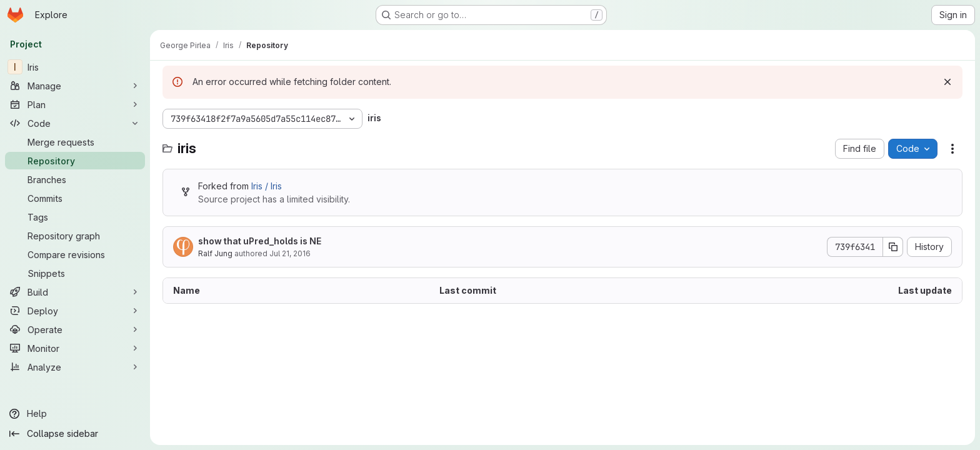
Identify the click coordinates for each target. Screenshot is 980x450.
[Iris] (75, 67)
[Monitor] (75, 348)
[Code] (75, 123)
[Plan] (75, 104)
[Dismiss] (947, 82)
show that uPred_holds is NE (260, 241)
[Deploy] (75, 311)
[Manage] (75, 86)
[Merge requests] (75, 142)
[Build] (75, 292)
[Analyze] (75, 367)
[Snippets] (75, 273)
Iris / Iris (267, 186)
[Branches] (75, 179)
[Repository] (75, 161)
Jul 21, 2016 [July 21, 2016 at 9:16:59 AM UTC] (290, 253)
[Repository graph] (75, 236)
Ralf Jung (215, 253)
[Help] (75, 414)
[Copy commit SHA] (893, 247)
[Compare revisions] (75, 254)
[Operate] (75, 329)
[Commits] (75, 198)
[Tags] (75, 217)
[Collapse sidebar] (75, 434)
